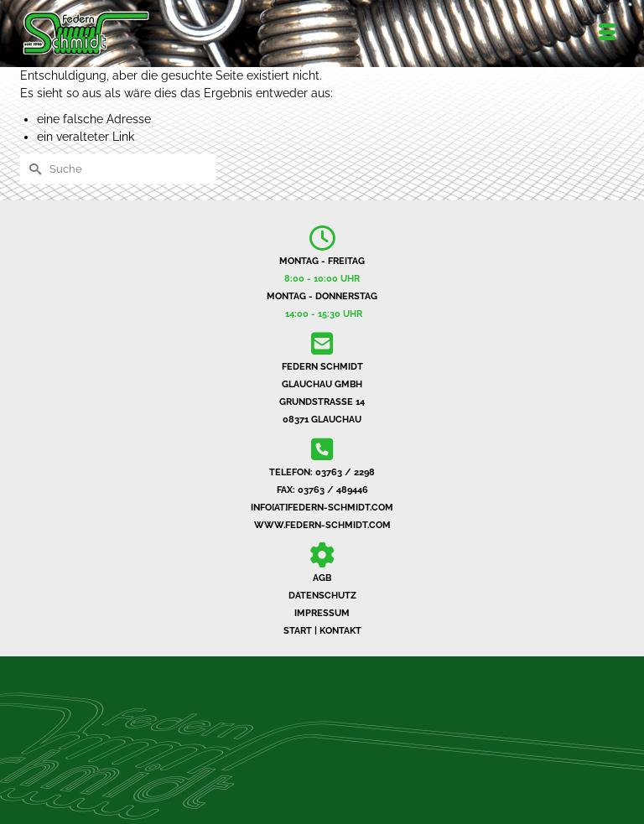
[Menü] (607, 34)
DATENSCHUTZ (322, 596)
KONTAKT (340, 631)
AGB (322, 578)
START (298, 631)
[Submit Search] (33, 169)
